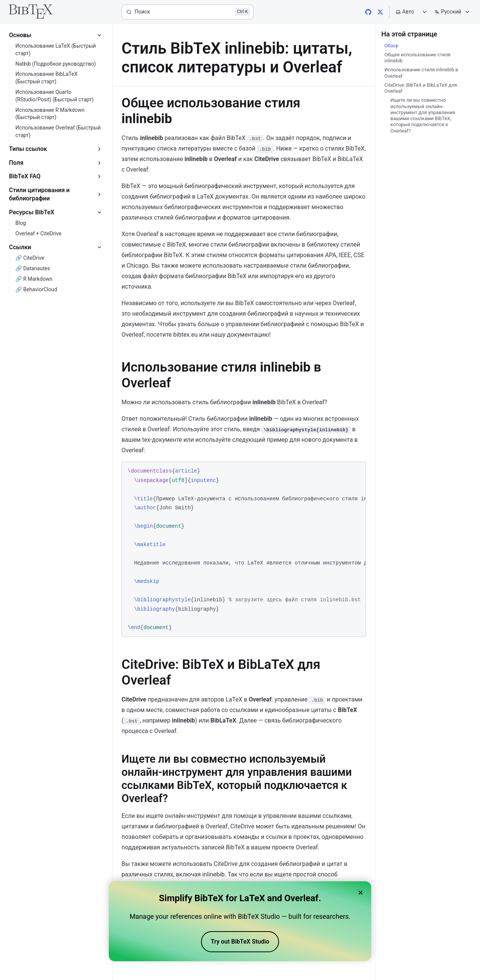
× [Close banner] (361, 893)
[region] (244, 549)
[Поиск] (187, 12)
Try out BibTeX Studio (240, 942)
